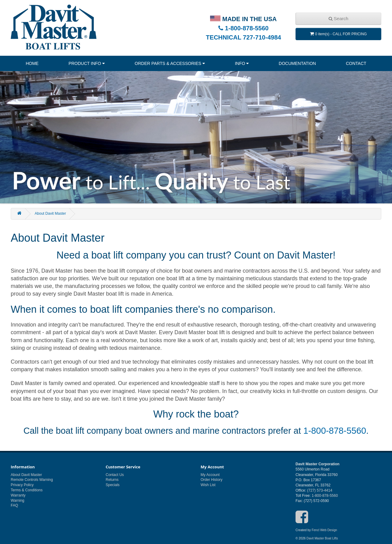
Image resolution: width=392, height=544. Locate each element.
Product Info (85, 63)
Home (32, 63)
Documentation (297, 63)
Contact (356, 63)
